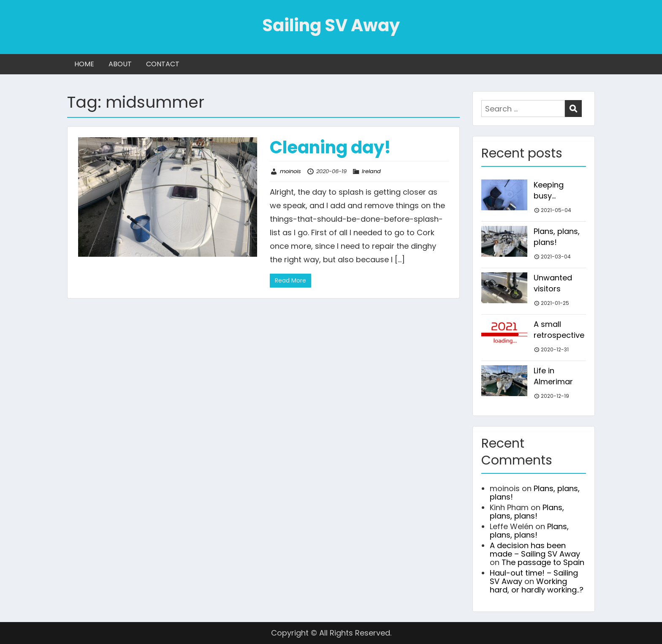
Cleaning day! (330, 147)
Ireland (371, 171)
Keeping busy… (549, 190)
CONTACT (163, 64)
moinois (290, 171)
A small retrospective (559, 330)
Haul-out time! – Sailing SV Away (534, 577)
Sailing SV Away (331, 25)
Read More (290, 280)
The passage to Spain (543, 562)
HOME (84, 64)
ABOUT (120, 64)
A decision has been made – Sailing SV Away (535, 550)
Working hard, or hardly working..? (537, 586)
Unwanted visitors (553, 283)
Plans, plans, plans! (557, 237)
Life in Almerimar (553, 376)
